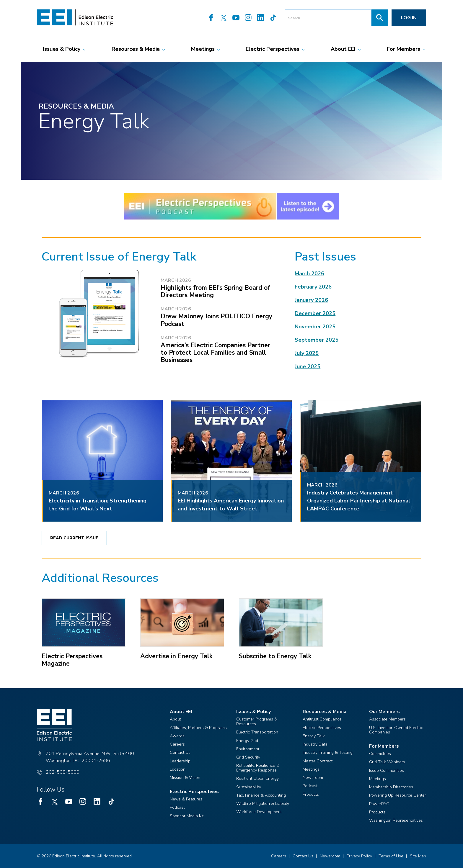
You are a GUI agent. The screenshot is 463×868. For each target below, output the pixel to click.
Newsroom (313, 778)
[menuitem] (62, 49)
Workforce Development (259, 812)
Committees (380, 754)
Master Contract (318, 761)
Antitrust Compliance (322, 719)
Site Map (418, 856)
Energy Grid (247, 741)
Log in (409, 18)
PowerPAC (379, 804)
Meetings (311, 769)
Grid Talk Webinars (387, 762)
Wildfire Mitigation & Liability (263, 804)
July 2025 (307, 353)
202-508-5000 (63, 772)
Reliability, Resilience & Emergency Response (258, 768)
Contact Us (180, 752)
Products (311, 794)
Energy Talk (314, 736)
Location (178, 769)
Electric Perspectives (322, 728)
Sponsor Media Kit (187, 816)
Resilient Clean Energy (257, 778)
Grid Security (248, 757)
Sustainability (249, 787)
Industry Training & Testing (328, 752)
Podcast (177, 807)
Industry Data (315, 744)
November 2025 (315, 327)
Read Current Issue (74, 538)
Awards (177, 736)
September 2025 (317, 340)
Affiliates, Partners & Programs (198, 728)
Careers (177, 744)
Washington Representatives (396, 820)
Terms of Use (391, 856)
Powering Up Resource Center (398, 795)
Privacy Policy (359, 856)
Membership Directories (391, 787)
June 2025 (308, 366)
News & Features (186, 799)
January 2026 (311, 300)
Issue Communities (387, 770)
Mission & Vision (185, 778)
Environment (248, 749)
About (175, 719)
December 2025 (315, 313)
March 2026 (309, 273)
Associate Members (387, 719)
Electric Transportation (257, 732)
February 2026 (313, 287)
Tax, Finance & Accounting (261, 795)
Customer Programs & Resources (257, 722)
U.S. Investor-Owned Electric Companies (396, 730)
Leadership (180, 761)
